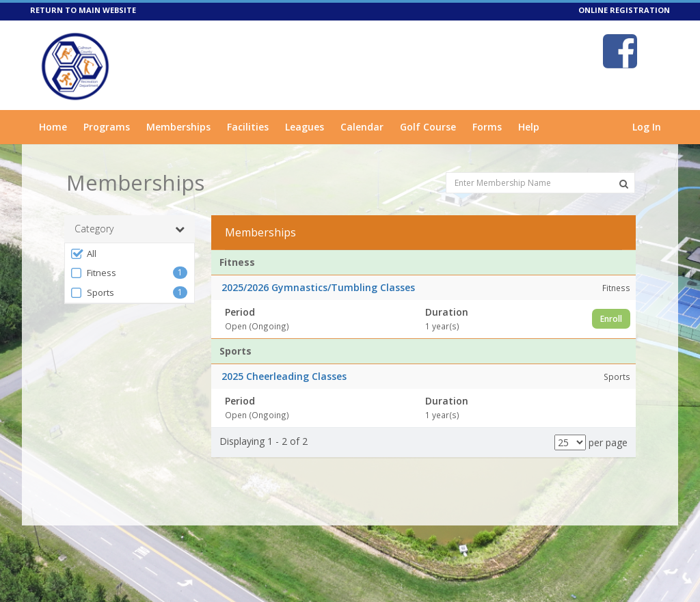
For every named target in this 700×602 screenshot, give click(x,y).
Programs (107, 127)
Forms (487, 127)
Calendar (362, 127)
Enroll (611, 319)
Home (53, 127)
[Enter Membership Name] (540, 183)
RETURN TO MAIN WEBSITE (83, 10)
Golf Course (428, 127)
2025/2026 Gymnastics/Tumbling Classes (318, 287)
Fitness (93, 273)
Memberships (178, 127)
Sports (92, 293)
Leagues (305, 127)
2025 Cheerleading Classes (284, 376)
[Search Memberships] (624, 184)
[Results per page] (570, 442)
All (83, 254)
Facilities (248, 127)
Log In (647, 127)
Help (529, 127)
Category (130, 229)
